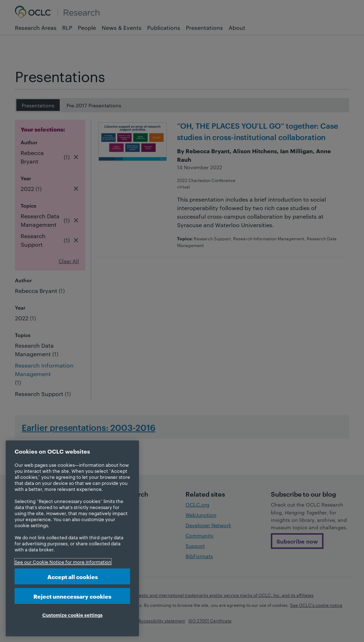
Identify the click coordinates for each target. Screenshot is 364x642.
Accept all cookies (73, 576)
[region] (72, 538)
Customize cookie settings (73, 615)
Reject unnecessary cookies (72, 596)
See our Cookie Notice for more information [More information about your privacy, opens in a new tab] (63, 562)
